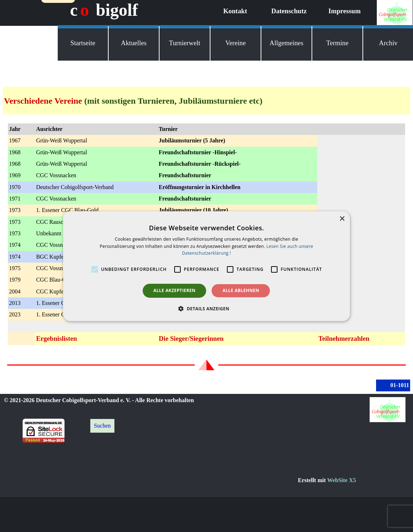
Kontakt (235, 11)
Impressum (345, 11)
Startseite (83, 43)
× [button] (342, 219)
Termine (337, 43)
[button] (206, 309)
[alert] (206, 266)
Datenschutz (289, 11)
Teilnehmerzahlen (344, 338)
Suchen (102, 426)
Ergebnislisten (57, 338)
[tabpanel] (206, 101)
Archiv (388, 43)
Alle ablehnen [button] (241, 290)
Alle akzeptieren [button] (175, 290)
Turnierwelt (184, 43)
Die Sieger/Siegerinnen (191, 338)
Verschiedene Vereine (43, 101)
